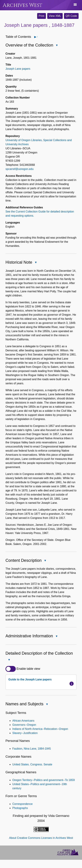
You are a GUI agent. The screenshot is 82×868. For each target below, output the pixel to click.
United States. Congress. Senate (32, 764)
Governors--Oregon (24, 725)
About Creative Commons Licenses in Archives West (41, 838)
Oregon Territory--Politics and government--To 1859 (43, 780)
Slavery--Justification (25, 733)
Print (42, 16)
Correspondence (22, 804)
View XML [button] (55, 16)
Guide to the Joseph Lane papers (30, 679)
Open (37, 37)
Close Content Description (45, 561)
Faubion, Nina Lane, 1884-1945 (32, 749)
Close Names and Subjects (47, 705)
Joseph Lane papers (18, 69)
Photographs (20, 808)
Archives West (23, 5)
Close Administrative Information (56, 637)
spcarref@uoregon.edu (20, 169)
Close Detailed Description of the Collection (9, 660)
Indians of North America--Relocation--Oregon (40, 729)
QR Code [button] (71, 16)
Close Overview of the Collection (57, 46)
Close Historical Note (36, 263)
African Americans (23, 721)
